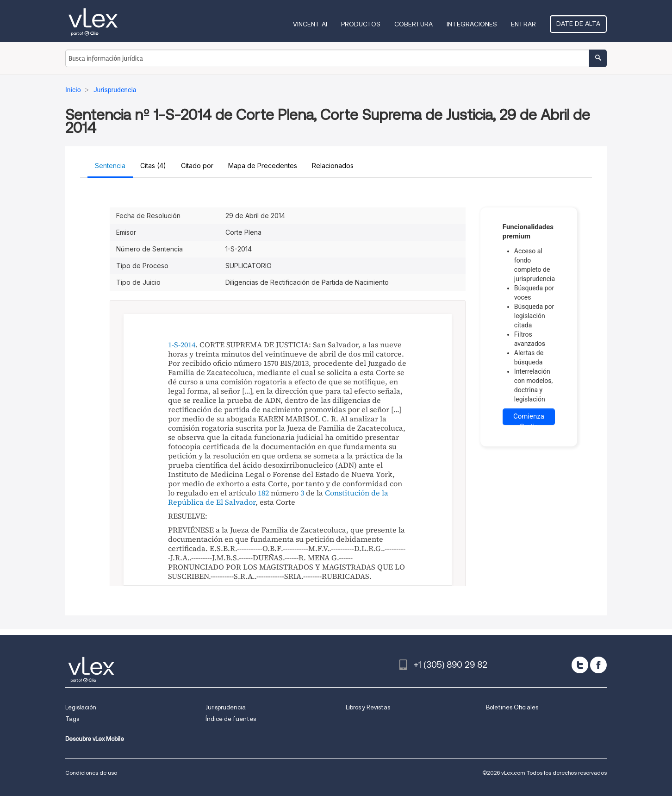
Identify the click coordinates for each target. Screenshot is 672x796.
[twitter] (580, 665)
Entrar (523, 24)
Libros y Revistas (368, 707)
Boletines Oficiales (512, 707)
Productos (361, 24)
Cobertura (414, 24)
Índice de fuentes (231, 719)
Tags (72, 719)
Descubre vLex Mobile (95, 739)
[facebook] (598, 665)
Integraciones (472, 24)
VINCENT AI (310, 24)
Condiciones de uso (91, 773)
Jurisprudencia (226, 707)
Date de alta (578, 24)
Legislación (81, 707)
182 (263, 493)
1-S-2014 (182, 345)
